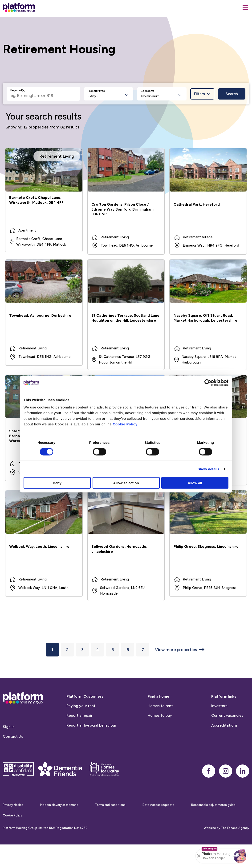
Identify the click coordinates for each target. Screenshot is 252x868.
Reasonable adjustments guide (213, 828)
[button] (240, 856)
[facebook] (209, 794)
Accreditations (224, 748)
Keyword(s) (18, 90)
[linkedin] (243, 794)
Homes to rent (160, 729)
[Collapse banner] (199, 856)
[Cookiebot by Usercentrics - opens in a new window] (208, 383)
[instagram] (226, 794)
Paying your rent (81, 729)
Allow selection (126, 483)
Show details (209, 469)
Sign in (9, 750)
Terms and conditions (110, 828)
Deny (57, 483)
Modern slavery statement (59, 828)
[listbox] (109, 94)
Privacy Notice (13, 828)
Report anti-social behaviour (91, 748)
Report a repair (79, 739)
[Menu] (245, 8)
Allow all (195, 483)
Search (232, 94)
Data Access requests (158, 828)
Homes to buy (160, 739)
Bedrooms (148, 91)
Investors (219, 729)
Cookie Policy (125, 424)
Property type (96, 91)
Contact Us (13, 760)
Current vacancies (227, 739)
